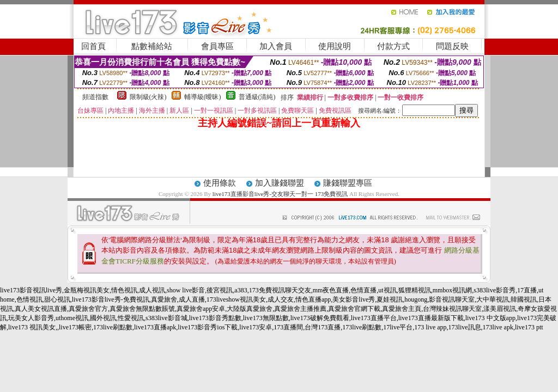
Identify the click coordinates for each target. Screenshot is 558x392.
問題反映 (452, 46)
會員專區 (217, 46)
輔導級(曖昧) (203, 97)
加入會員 (276, 46)
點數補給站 (152, 46)
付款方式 (393, 46)
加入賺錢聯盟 (280, 183)
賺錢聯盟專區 (348, 183)
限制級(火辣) (148, 97)
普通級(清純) (257, 97)
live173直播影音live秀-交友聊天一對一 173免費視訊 (280, 194)
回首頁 (93, 46)
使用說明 (335, 46)
